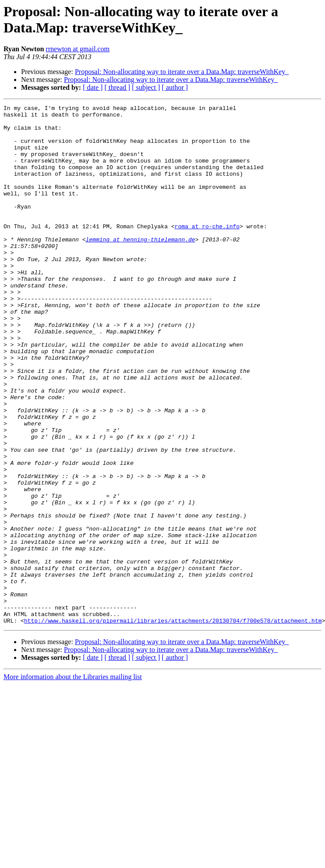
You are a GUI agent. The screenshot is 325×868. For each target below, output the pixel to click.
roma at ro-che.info (207, 251)
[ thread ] (117, 87)
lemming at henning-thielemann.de (140, 267)
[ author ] (175, 87)
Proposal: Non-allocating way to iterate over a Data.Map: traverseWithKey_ (182, 72)
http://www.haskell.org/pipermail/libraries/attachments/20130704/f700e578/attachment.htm (173, 724)
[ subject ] (146, 87)
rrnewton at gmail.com (77, 49)
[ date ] (93, 87)
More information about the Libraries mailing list (73, 781)
